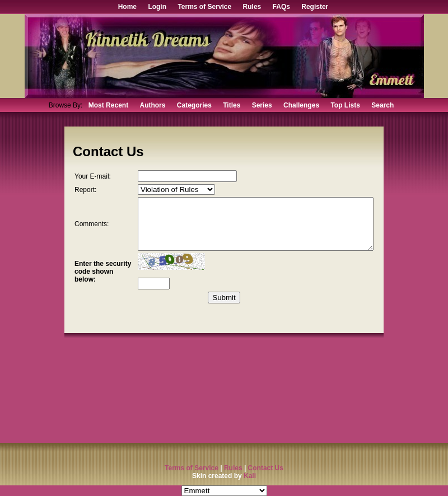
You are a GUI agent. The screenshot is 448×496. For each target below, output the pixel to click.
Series (262, 105)
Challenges (301, 105)
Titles (232, 105)
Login (157, 7)
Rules (252, 7)
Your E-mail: (86, 178)
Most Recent (108, 105)
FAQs (281, 7)
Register (315, 7)
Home (127, 7)
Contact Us (266, 468)
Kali (250, 476)
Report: (85, 194)
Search (382, 105)
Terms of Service (204, 7)
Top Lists (345, 105)
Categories (194, 105)
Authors (152, 105)
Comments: (92, 233)
